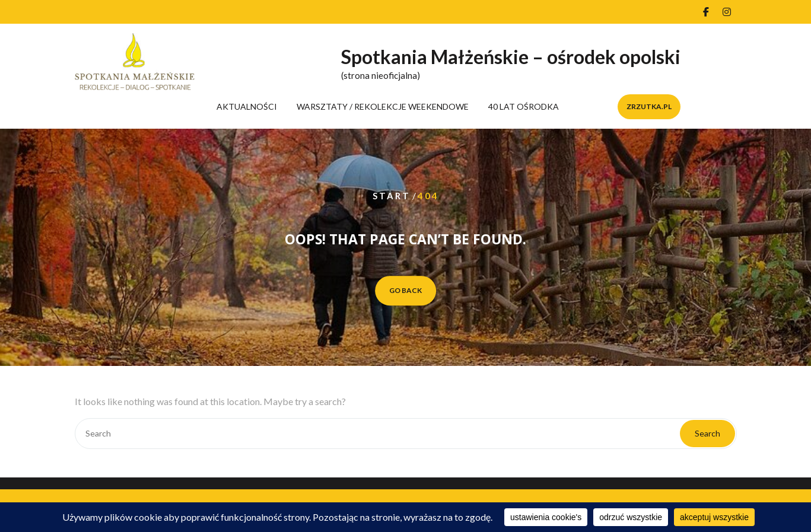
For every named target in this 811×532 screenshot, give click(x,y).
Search (707, 433)
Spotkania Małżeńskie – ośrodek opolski (511, 57)
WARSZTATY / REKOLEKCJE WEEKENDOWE (383, 106)
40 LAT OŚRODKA (524, 106)
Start (392, 196)
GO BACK (405, 290)
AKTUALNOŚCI (247, 106)
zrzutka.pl (649, 106)
